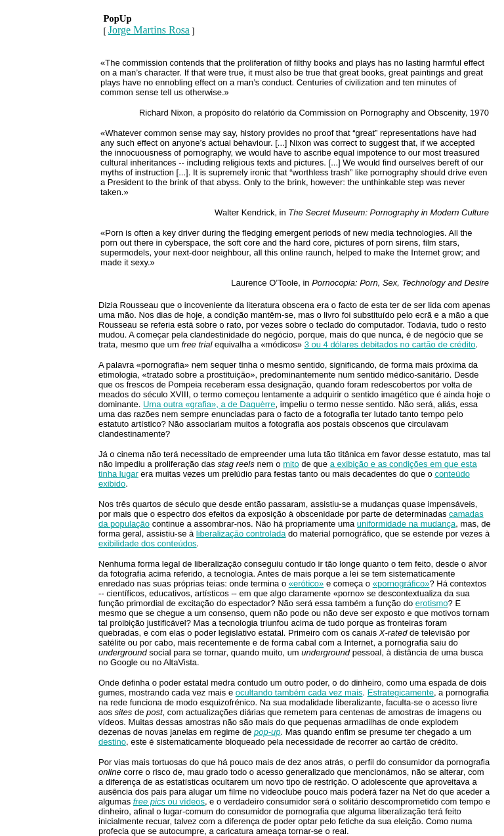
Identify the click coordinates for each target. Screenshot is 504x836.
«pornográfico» (401, 583)
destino (112, 742)
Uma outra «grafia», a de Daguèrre (209, 404)
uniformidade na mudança (406, 524)
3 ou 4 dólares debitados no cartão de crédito (390, 344)
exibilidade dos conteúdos (148, 543)
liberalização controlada (241, 534)
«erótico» (306, 583)
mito (291, 464)
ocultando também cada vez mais (299, 693)
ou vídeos (169, 802)
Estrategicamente (401, 693)
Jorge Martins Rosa (149, 30)
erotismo (432, 603)
